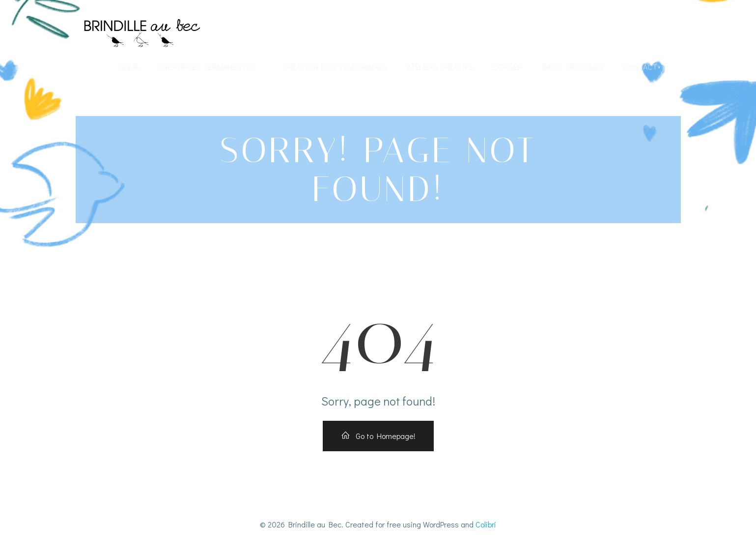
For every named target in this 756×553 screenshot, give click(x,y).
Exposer (507, 67)
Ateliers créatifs (440, 67)
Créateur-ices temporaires (335, 67)
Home (129, 67)
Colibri (486, 524)
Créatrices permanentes (211, 67)
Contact (640, 67)
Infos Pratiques (573, 67)
